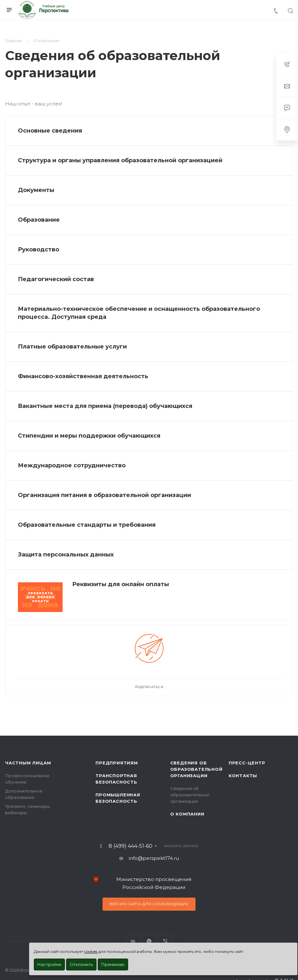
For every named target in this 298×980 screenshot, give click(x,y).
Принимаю (113, 964)
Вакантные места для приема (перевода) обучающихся (105, 406)
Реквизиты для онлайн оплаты (121, 584)
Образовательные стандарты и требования (87, 525)
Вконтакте (133, 941)
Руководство (38, 249)
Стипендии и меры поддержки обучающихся (89, 436)
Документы (36, 190)
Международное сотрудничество (72, 465)
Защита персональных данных (66, 555)
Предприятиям (117, 763)
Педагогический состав (56, 279)
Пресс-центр (247, 763)
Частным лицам (28, 763)
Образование (39, 220)
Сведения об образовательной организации (196, 769)
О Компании (187, 814)
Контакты (243, 776)
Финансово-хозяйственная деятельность (83, 376)
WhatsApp (149, 941)
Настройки (49, 964)
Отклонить (81, 964)
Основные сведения (50, 131)
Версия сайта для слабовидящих (149, 904)
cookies (91, 951)
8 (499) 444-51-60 (130, 846)
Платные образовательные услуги (72, 347)
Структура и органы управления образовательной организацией (120, 160)
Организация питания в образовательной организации (104, 495)
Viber (165, 941)
